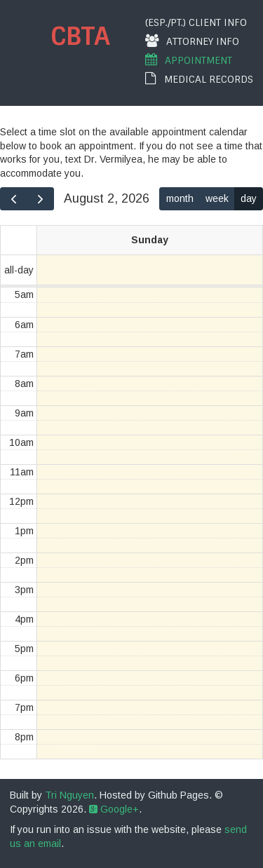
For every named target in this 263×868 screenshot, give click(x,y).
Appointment (189, 60)
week (217, 198)
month (180, 198)
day (249, 198)
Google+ (114, 809)
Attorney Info (192, 41)
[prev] (14, 198)
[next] (40, 198)
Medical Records (199, 79)
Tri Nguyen (69, 795)
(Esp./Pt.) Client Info (196, 22)
